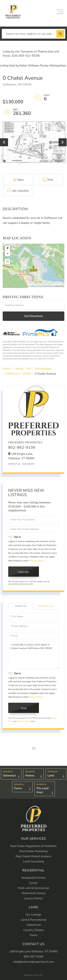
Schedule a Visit (46, 606)
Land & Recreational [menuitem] (33, 920)
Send (24, 708)
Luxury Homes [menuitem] (33, 898)
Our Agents (28, 464)
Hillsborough (43, 369)
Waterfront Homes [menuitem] (33, 893)
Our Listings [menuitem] (33, 915)
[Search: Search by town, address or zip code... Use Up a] (33, 34)
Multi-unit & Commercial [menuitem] (33, 888)
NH (29, 369)
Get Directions (33, 316)
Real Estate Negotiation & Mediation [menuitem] (33, 846)
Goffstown (13, 374)
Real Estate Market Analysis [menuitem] (33, 856)
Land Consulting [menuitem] (33, 861)
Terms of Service (24, 721)
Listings (19, 369)
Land (51, 776)
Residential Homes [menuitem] (33, 878)
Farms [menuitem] (33, 935)
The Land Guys (43, 790)
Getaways (9, 776)
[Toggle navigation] (60, 12)
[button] (60, 34)
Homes (30, 776)
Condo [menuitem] (33, 883)
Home (7, 369)
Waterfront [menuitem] (34, 925)
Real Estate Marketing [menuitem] (33, 851)
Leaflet (32, 286)
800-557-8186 (34, 957)
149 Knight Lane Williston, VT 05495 (33, 951)
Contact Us (14, 464)
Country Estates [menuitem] (34, 930)
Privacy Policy (36, 561)
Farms (18, 788)
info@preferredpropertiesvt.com (33, 962)
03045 (27, 374)
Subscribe (24, 572)
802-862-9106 (22, 448)
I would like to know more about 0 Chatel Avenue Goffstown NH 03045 (33, 655)
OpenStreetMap (46, 286)
